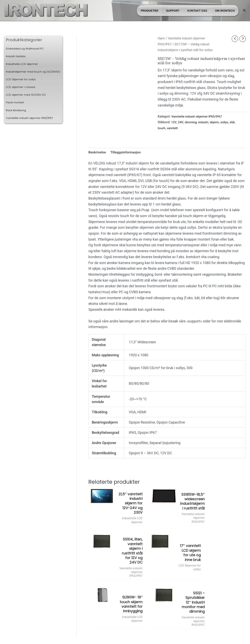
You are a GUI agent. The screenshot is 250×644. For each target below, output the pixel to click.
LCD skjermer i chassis (21, 93)
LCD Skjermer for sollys (22, 86)
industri (205, 122)
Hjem (162, 38)
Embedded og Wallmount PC (26, 49)
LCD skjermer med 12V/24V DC (27, 101)
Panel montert (16, 109)
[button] (244, 10)
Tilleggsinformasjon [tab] (127, 153)
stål (235, 122)
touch (162, 128)
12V (174, 122)
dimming (192, 122)
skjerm (216, 122)
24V (181, 122)
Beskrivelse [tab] (98, 153)
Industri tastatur (17, 56)
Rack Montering (17, 116)
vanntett (173, 128)
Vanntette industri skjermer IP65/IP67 (31, 124)
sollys (227, 122)
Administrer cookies (125, 635)
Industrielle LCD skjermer (23, 64)
